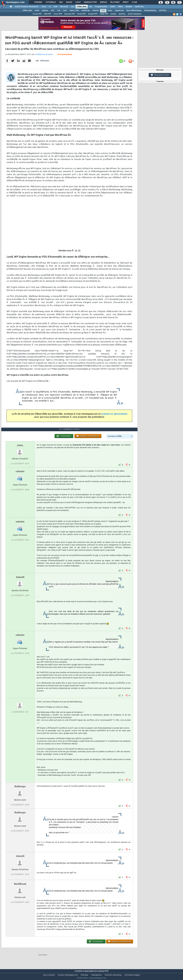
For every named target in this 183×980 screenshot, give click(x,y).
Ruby (110, 10)
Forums (38, 2)
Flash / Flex (74, 10)
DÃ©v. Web (82, 7)
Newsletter (90, 2)
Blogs (69, 2)
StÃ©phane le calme (44, 56)
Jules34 (20, 583)
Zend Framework (134, 14)
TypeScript (119, 10)
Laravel (113, 14)
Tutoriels (51, 2)
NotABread (20, 889)
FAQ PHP (48, 14)
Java (72, 7)
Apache (45, 10)
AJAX (37, 10)
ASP (53, 10)
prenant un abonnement (114, 416)
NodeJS (96, 10)
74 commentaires (65, 56)
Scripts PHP (93, 14)
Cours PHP (58, 14)
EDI (91, 7)
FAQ (61, 2)
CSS (59, 10)
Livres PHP (81, 14)
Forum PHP (37, 14)
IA (50, 7)
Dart (65, 10)
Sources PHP (70, 14)
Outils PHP (104, 14)
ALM (55, 7)
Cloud (44, 7)
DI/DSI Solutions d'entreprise (27, 7)
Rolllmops (20, 792)
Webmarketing (150, 10)
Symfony (122, 14)
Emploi (103, 2)
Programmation (101, 7)
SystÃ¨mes (139, 7)
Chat (78, 2)
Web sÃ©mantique (134, 10)
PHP (103, 10)
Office (120, 7)
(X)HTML (163, 10)
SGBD (113, 7)
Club (134, 2)
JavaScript (86, 10)
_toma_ (20, 451)
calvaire (20, 477)
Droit (126, 2)
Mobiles (129, 7)
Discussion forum (160, 75)
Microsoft (64, 7)
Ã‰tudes (115, 2)
